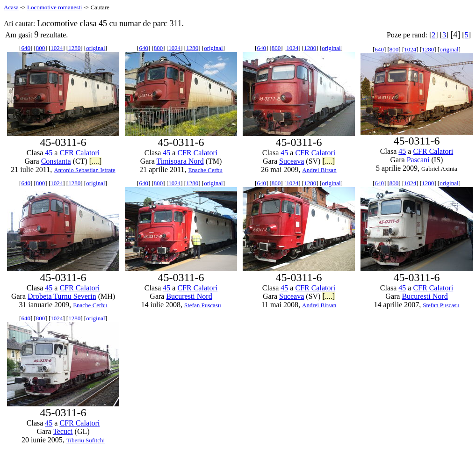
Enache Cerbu (206, 170)
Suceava (292, 161)
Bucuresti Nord (189, 296)
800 (41, 48)
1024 (57, 48)
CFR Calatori (79, 153)
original (95, 48)
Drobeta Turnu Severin (62, 296)
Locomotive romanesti (54, 7)
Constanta (56, 161)
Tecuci (63, 431)
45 (49, 153)
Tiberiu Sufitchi (86, 440)
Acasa (11, 7)
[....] (96, 161)
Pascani (418, 160)
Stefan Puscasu (202, 305)
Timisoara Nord (180, 161)
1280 (74, 48)
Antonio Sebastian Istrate (84, 170)
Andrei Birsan (319, 170)
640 (26, 48)
